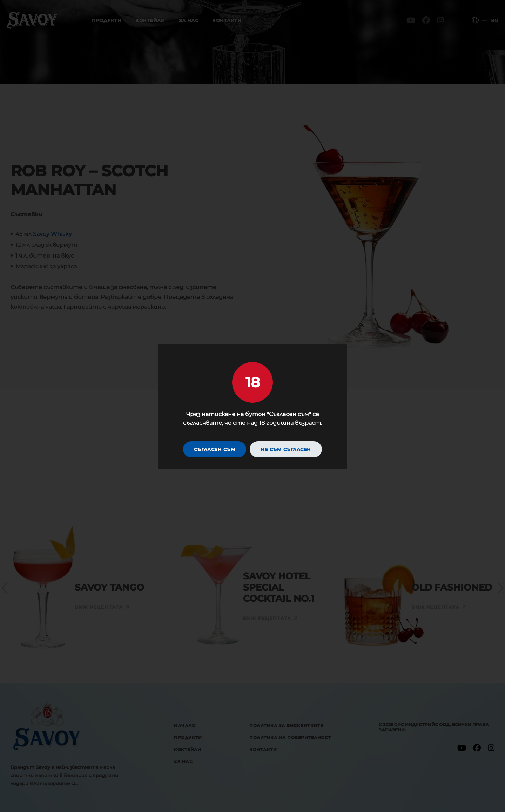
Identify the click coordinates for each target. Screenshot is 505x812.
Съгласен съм (215, 449)
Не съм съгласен (286, 449)
